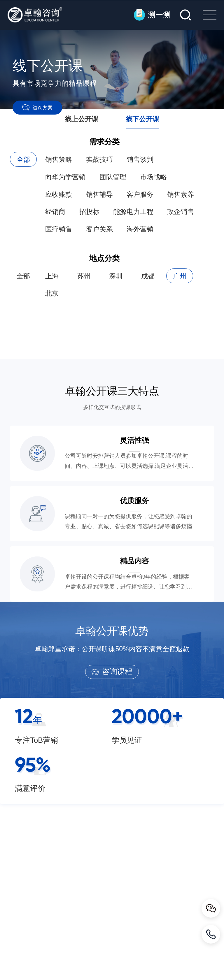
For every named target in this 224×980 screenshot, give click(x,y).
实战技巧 (99, 159)
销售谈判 (140, 159)
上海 (52, 276)
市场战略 (153, 177)
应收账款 (59, 194)
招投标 (89, 212)
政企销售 (181, 212)
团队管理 (113, 177)
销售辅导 (99, 194)
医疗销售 (59, 229)
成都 (148, 276)
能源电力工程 (133, 212)
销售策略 (59, 159)
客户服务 (140, 194)
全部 (23, 159)
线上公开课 (82, 119)
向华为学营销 (65, 177)
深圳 (116, 276)
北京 (52, 293)
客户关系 (99, 229)
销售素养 (181, 194)
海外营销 (140, 229)
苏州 (84, 276)
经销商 (55, 212)
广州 (180, 276)
